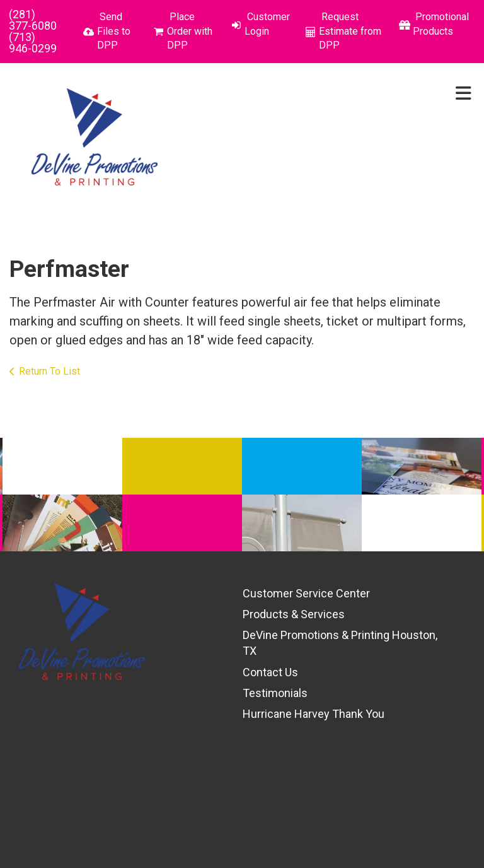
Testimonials (275, 693)
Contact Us (270, 672)
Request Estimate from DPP (350, 31)
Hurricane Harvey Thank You (314, 714)
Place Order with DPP (190, 31)
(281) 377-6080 (33, 20)
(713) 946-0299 (33, 43)
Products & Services (294, 614)
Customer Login (267, 24)
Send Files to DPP (114, 31)
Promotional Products (441, 24)
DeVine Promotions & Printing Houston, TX (340, 643)
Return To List (49, 371)
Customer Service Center (306, 593)
